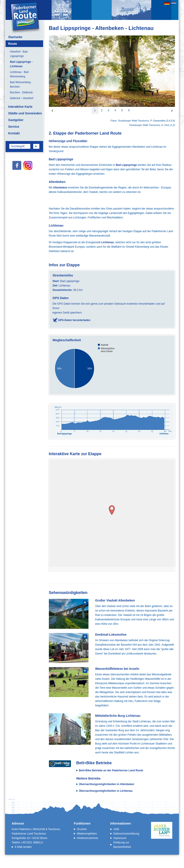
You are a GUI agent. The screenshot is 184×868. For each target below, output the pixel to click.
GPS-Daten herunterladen (74, 320)
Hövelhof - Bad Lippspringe (19, 54)
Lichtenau (108, 242)
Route (13, 44)
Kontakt (14, 133)
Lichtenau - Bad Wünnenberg (19, 74)
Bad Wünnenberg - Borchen (21, 84)
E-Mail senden (23, 847)
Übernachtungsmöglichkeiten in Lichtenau (106, 791)
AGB (116, 829)
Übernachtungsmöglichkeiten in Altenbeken (107, 784)
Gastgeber (16, 120)
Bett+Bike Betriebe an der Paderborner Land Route (111, 770)
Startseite (15, 37)
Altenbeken (60, 188)
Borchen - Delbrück (21, 92)
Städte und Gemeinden (25, 113)
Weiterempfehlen (87, 834)
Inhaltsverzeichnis (87, 838)
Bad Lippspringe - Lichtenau (21, 64)
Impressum (120, 838)
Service (14, 127)
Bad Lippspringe (126, 165)
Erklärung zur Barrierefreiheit (122, 845)
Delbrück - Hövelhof (22, 98)
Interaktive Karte (20, 107)
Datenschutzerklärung (126, 834)
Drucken (82, 829)
